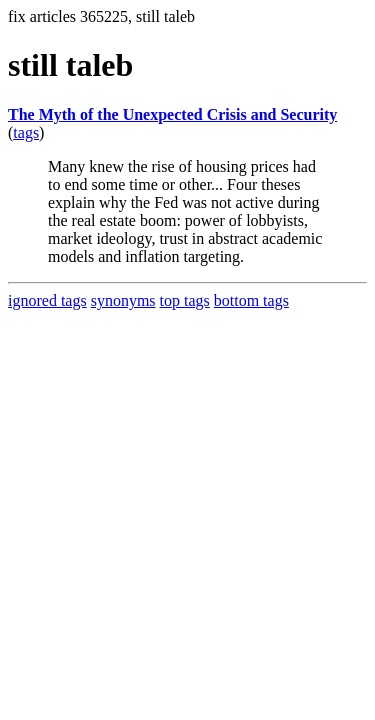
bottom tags (251, 300)
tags (26, 132)
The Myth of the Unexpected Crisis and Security (172, 114)
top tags (185, 300)
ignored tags (47, 300)
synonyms (123, 300)
